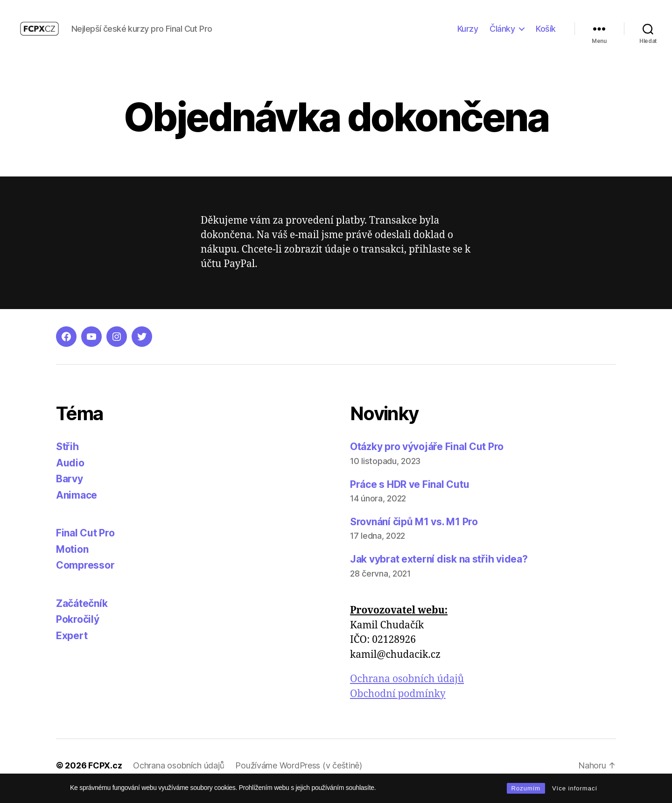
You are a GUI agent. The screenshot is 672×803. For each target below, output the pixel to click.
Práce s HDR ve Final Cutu (409, 495)
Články (502, 34)
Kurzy (468, 34)
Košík (546, 34)
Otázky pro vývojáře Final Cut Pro (427, 458)
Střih (67, 458)
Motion (72, 560)
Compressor (85, 576)
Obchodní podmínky (398, 705)
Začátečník (82, 614)
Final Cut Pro (85, 544)
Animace (77, 506)
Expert (72, 646)
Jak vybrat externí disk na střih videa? (439, 570)
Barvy (70, 490)
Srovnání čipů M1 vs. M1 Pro (414, 532)
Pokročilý (78, 630)
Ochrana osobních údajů (407, 690)
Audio (70, 474)
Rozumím (526, 788)
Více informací (575, 788)
